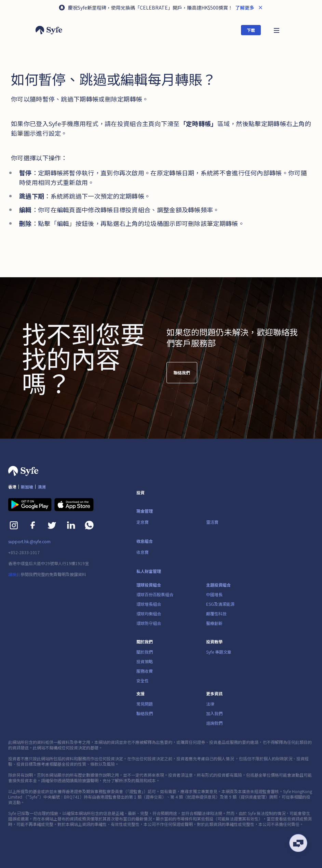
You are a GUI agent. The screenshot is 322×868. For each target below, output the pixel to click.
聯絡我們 (182, 376)
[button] (277, 30)
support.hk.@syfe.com (29, 542)
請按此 (14, 574)
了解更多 (244, 8)
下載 (251, 30)
